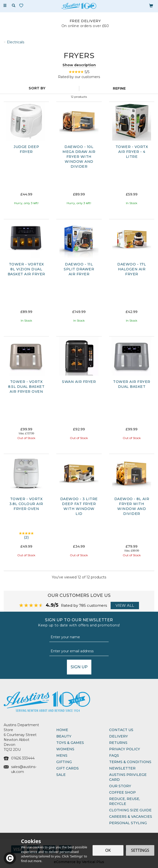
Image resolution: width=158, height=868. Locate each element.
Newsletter (122, 768)
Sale (61, 775)
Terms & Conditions (130, 762)
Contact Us (121, 730)
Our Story (120, 786)
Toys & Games (70, 743)
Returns (118, 743)
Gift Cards (68, 768)
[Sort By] (39, 88)
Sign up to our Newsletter (79, 623)
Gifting (64, 762)
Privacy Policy (125, 749)
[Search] (14, 6)
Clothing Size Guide (130, 810)
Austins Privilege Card (128, 777)
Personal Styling (128, 823)
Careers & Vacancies (131, 817)
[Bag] (151, 5)
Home (62, 730)
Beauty (64, 736)
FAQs (114, 755)
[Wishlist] (22, 6)
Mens (62, 755)
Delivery (118, 736)
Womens (65, 749)
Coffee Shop (122, 792)
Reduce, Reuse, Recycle (125, 801)
